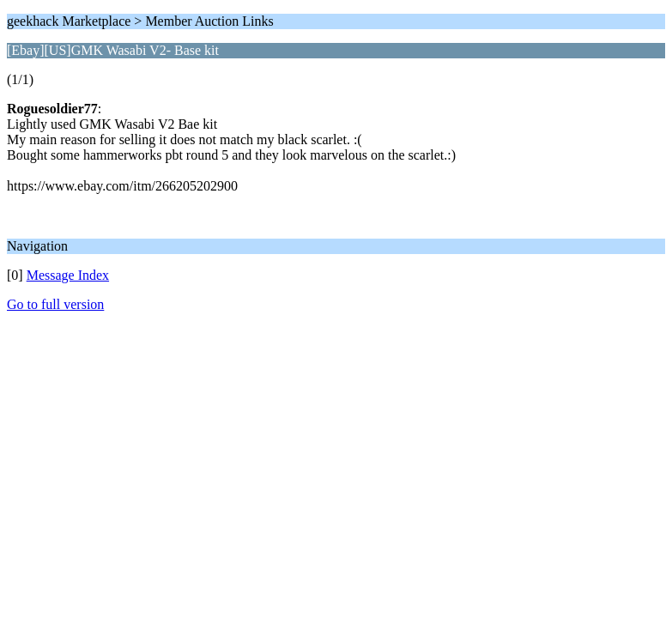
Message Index (68, 275)
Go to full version (55, 304)
